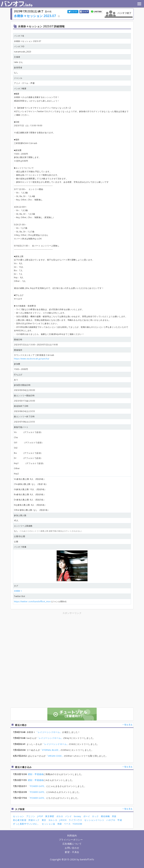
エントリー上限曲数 (23, 526)
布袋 (60, 824)
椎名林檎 (105, 816)
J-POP (40, 816)
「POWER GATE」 (37, 786)
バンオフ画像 (20, 547)
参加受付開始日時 (22, 385)
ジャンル (18, 78)
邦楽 (114, 816)
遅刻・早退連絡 (36, 774)
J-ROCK (63, 820)
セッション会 (48, 824)
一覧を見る (127, 725)
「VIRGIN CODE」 (55, 756)
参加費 (17, 364)
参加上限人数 (20, 515)
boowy (78, 816)
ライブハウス (75, 820)
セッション (19, 816)
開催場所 (18, 350)
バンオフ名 (19, 36)
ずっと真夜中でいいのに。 (26, 824)
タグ (16, 586)
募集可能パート (21, 427)
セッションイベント (94, 820)
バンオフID (19, 46)
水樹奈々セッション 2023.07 (35, 16)
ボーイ (87, 816)
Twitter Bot (20, 596)
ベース (67, 824)
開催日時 (18, 340)
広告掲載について (72, 844)
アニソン (31, 816)
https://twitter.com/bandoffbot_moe (32, 602)
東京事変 (50, 816)
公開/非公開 (19, 536)
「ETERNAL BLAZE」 (50, 750)
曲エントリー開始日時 (24, 396)
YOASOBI (77, 824)
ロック (95, 816)
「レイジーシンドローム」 (49, 732)
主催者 (17, 57)
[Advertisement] (43, 638)
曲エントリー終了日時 (24, 416)
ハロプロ (111, 820)
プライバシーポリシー (71, 840)
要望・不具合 (72, 852)
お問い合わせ (72, 848)
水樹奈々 (18, 591)
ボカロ (60, 816)
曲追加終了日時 (21, 406)
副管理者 (18, 68)
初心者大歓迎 (20, 820)
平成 (120, 820)
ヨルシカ (53, 820)
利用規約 (72, 835)
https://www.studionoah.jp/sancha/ (32, 359)
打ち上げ (18, 375)
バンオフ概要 (20, 89)
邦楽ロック (34, 820)
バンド (68, 816)
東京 (44, 820)
